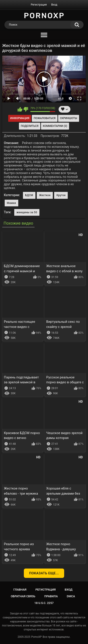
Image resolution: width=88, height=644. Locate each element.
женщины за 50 (27, 212)
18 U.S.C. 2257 (44, 603)
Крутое (61, 195)
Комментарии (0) (55, 126)
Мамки (11, 203)
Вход (54, 5)
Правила (51, 596)
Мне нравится (20, 109)
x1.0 (61, 99)
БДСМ (29, 195)
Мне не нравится (26, 109)
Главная (20, 590)
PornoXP (36, 637)
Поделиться (30, 126)
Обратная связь (23, 596)
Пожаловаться (45, 118)
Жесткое (45, 195)
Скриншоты (69, 118)
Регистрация (39, 5)
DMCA (71, 596)
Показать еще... (44, 573)
